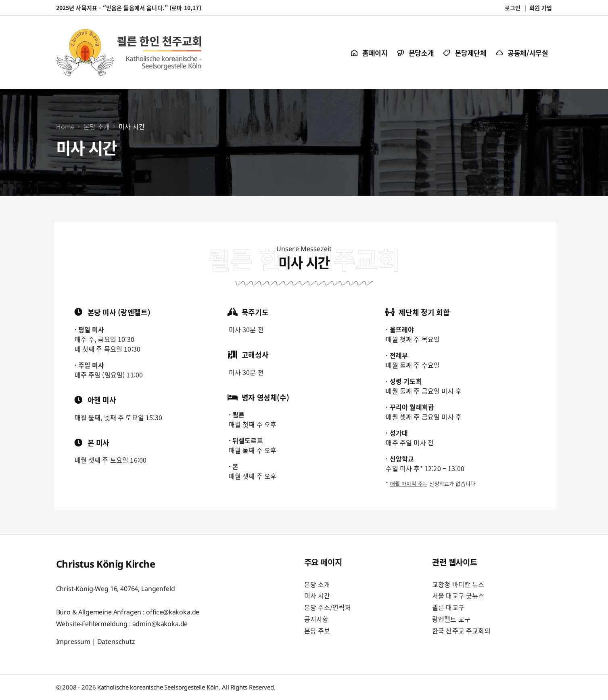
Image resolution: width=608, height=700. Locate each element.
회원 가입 (541, 8)
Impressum (73, 641)
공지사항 (317, 619)
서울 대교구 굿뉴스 (458, 595)
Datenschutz (116, 641)
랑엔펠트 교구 (451, 619)
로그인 (513, 8)
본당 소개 (317, 584)
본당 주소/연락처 (328, 607)
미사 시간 (317, 595)
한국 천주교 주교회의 (461, 631)
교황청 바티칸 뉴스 (458, 584)
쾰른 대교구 (448, 607)
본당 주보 (317, 631)
